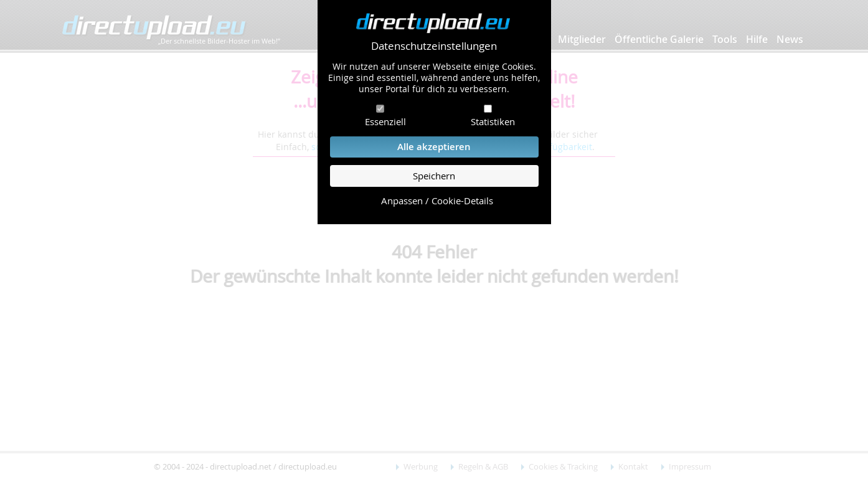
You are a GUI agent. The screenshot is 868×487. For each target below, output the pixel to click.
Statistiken (493, 121)
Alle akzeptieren (434, 147)
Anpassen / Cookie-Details (437, 201)
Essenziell (385, 121)
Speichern (434, 176)
